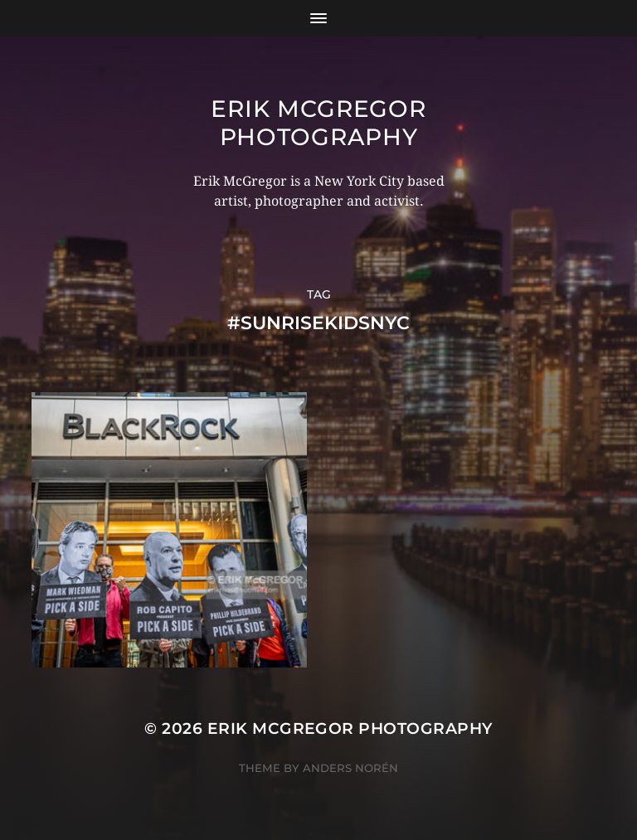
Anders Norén (350, 768)
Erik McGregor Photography (318, 123)
